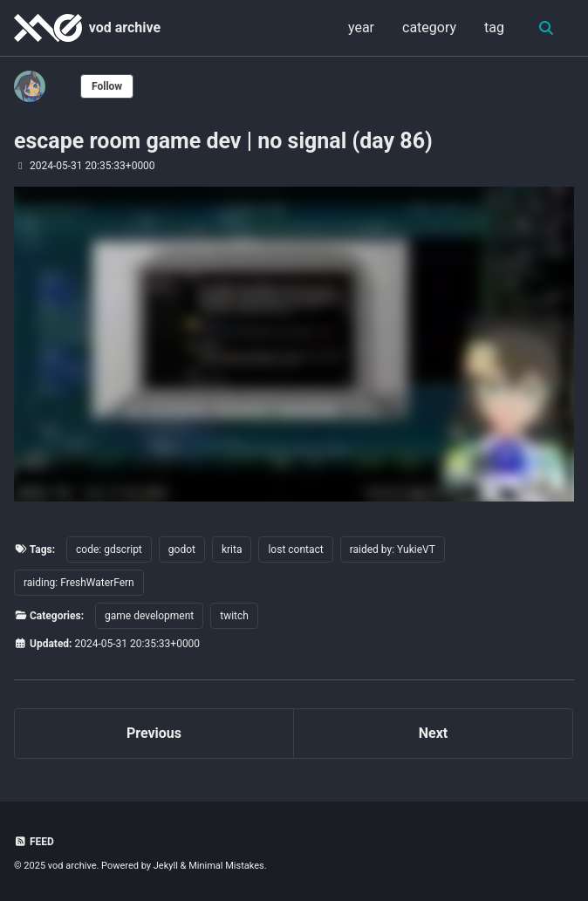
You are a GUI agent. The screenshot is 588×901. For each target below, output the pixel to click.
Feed (34, 842)
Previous (154, 733)
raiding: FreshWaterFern (79, 583)
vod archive (125, 27)
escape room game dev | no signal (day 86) (223, 141)
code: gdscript (109, 549)
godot (182, 549)
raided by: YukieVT (393, 549)
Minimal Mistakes (226, 866)
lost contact (295, 549)
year (361, 27)
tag (494, 27)
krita (232, 549)
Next (433, 733)
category (429, 27)
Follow (107, 86)
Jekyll (166, 866)
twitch (234, 616)
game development (149, 616)
